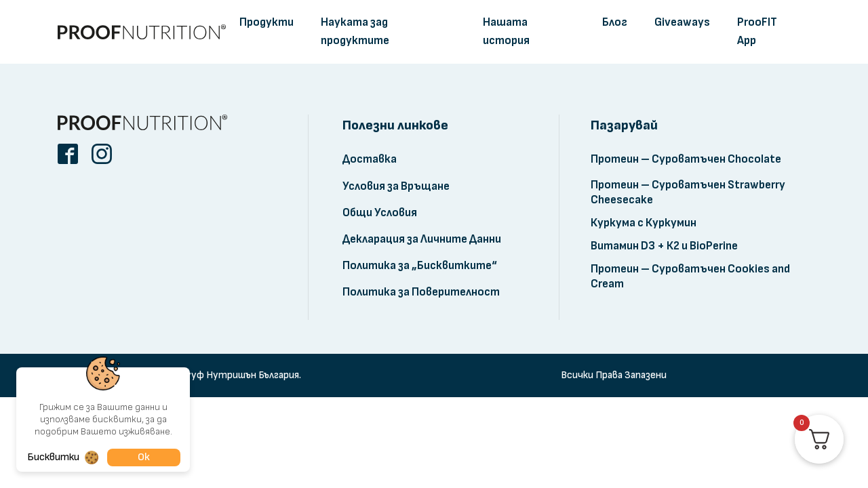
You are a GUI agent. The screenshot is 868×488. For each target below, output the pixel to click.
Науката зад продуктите (355, 32)
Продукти (267, 22)
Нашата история (506, 32)
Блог (615, 22)
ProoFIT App (757, 32)
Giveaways (682, 22)
